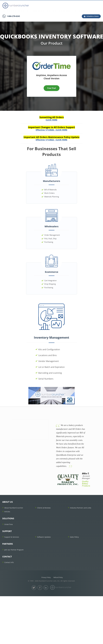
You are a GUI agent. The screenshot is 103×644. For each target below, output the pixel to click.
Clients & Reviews (44, 508)
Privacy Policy (46, 577)
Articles (7, 512)
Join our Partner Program (14, 550)
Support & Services (12, 537)
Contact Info (9, 562)
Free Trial (52, 88)
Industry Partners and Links (81, 508)
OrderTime (9, 524)
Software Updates (44, 537)
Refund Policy (58, 577)
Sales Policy (74, 537)
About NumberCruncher (14, 508)
